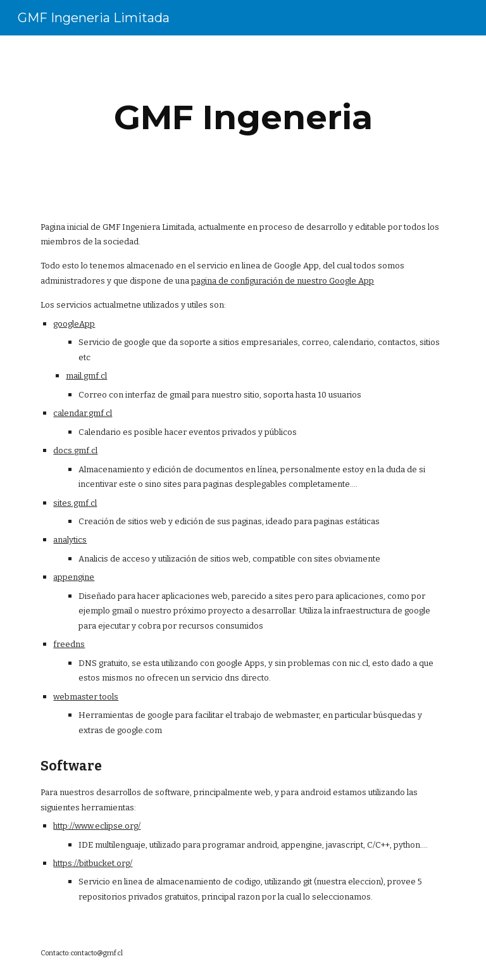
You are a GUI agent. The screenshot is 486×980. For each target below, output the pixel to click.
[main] (243, 117)
